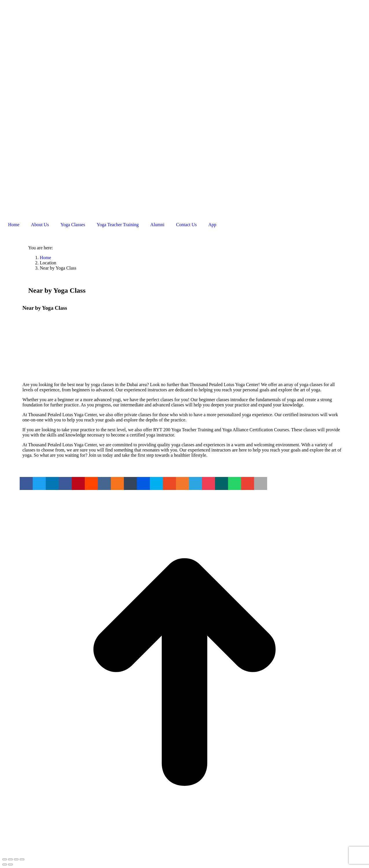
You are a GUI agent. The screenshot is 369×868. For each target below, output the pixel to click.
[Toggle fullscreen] (16, 859)
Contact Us (186, 225)
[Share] (10, 859)
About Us (40, 225)
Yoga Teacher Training (118, 225)
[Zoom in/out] (22, 859)
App (212, 225)
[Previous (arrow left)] (5, 865)
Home (14, 225)
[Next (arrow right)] (10, 865)
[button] (26, 483)
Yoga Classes (73, 225)
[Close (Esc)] (5, 859)
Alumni (157, 225)
